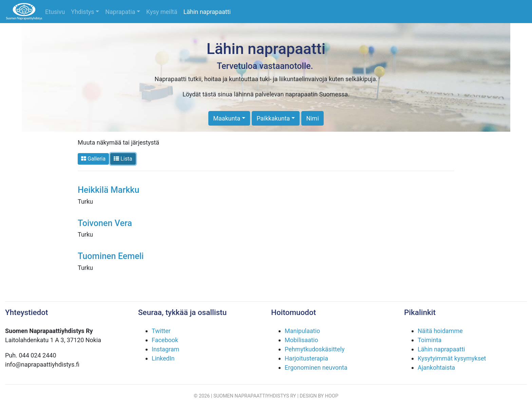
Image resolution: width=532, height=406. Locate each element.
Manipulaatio (302, 331)
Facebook (165, 340)
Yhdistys (82, 12)
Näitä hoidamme (440, 331)
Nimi (312, 118)
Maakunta (227, 118)
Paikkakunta (273, 118)
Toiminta (430, 340)
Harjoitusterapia (306, 358)
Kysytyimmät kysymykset (452, 358)
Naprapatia (120, 12)
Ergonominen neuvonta (316, 367)
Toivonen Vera (105, 223)
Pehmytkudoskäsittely (315, 349)
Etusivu (55, 12)
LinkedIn (163, 358)
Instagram (165, 349)
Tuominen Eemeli (111, 256)
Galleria (93, 159)
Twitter (161, 331)
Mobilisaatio (301, 340)
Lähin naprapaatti (207, 12)
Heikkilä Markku (109, 190)
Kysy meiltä (162, 12)
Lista (123, 159)
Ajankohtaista (436, 367)
